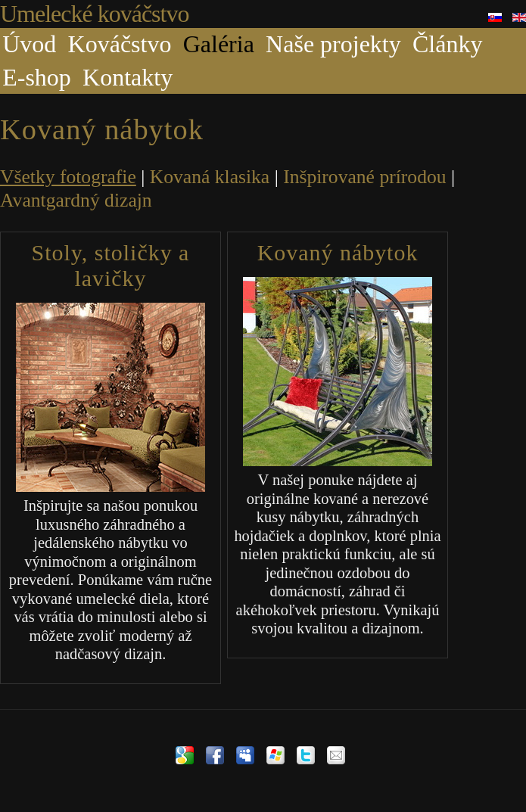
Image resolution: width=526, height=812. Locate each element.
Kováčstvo (120, 44)
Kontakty (128, 77)
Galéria (219, 44)
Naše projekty (333, 44)
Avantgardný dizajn (76, 200)
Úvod (29, 44)
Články (447, 44)
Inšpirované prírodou (364, 177)
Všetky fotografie (68, 177)
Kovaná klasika (210, 177)
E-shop (37, 77)
